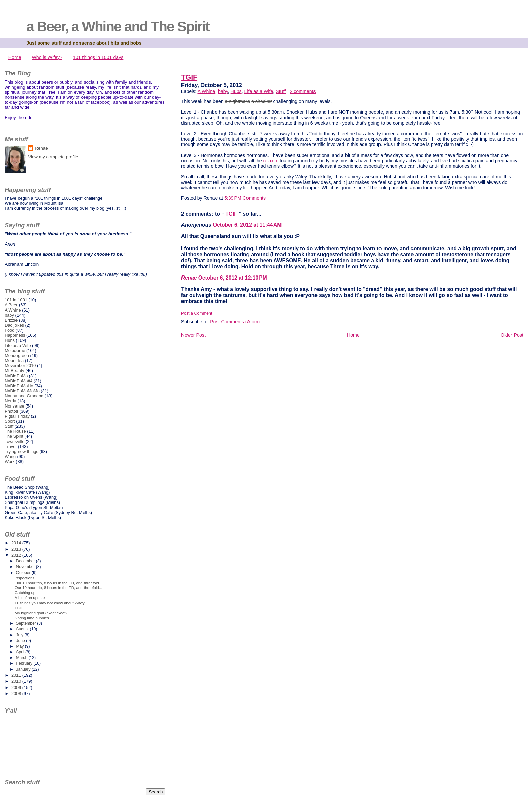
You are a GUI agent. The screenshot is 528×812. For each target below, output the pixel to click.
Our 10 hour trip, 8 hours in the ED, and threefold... (59, 583)
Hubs (236, 91)
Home (15, 57)
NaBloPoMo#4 (19, 381)
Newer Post (193, 335)
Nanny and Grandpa (24, 396)
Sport (10, 421)
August (23, 629)
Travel (11, 446)
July (20, 635)
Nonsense (14, 406)
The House (15, 431)
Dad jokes (14, 325)
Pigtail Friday (17, 416)
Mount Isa (14, 361)
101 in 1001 (16, 300)
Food (10, 330)
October (24, 573)
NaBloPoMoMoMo (22, 391)
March (22, 658)
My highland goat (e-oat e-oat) (41, 613)
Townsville (14, 441)
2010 (17, 681)
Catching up (25, 593)
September (26, 623)
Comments (254, 198)
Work (10, 462)
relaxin (270, 161)
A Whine (206, 91)
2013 (17, 549)
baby (223, 91)
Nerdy (10, 401)
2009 (17, 688)
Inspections (25, 578)
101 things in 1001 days (98, 57)
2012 (17, 555)
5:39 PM (233, 198)
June (21, 641)
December (26, 561)
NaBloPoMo (16, 376)
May (20, 646)
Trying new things (22, 451)
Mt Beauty (14, 371)
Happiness (15, 335)
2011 (17, 675)
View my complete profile (53, 157)
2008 (17, 694)
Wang (10, 457)
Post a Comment (197, 313)
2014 (17, 543)
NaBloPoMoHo (19, 386)
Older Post (512, 335)
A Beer (11, 305)
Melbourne (15, 350)
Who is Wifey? (47, 57)
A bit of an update (30, 598)
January (24, 669)
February (25, 663)
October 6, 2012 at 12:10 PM (233, 278)
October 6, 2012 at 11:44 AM (247, 225)
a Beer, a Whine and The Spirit (118, 26)
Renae (189, 278)
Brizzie (11, 320)
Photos (11, 411)
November (26, 567)
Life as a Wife (259, 91)
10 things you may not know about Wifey (50, 603)
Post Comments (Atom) (235, 322)
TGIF (189, 77)
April (21, 652)
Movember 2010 (20, 366)
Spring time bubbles (32, 618)
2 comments (303, 91)
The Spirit (14, 436)
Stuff (281, 91)
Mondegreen (17, 355)
